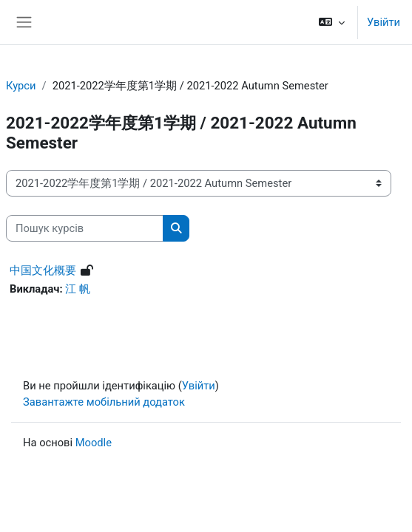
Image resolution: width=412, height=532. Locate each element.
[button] (332, 22)
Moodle (94, 443)
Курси (21, 86)
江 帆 (78, 289)
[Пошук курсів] (85, 228)
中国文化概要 (43, 270)
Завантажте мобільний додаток (104, 402)
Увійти (384, 22)
